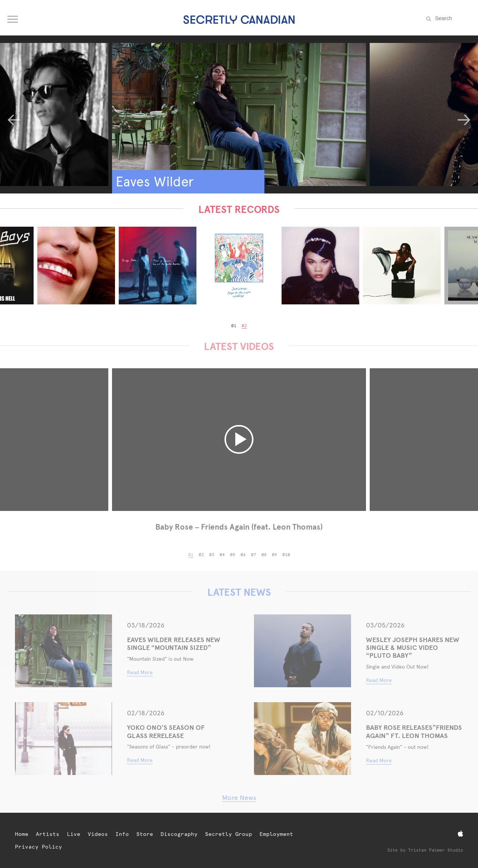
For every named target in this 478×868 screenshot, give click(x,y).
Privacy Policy (38, 847)
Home (22, 834)
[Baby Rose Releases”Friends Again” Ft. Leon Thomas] (302, 739)
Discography (179, 834)
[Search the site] (452, 18)
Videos (98, 834)
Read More (140, 672)
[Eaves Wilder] (239, 114)
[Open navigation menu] (13, 18)
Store (145, 834)
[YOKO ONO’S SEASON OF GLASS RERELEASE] (63, 739)
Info (122, 834)
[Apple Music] (460, 834)
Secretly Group (229, 834)
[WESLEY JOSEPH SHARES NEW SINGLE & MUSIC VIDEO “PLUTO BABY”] (302, 651)
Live (74, 834)
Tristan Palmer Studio (436, 850)
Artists (48, 834)
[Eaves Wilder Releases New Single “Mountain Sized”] (63, 651)
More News (239, 798)
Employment (276, 834)
